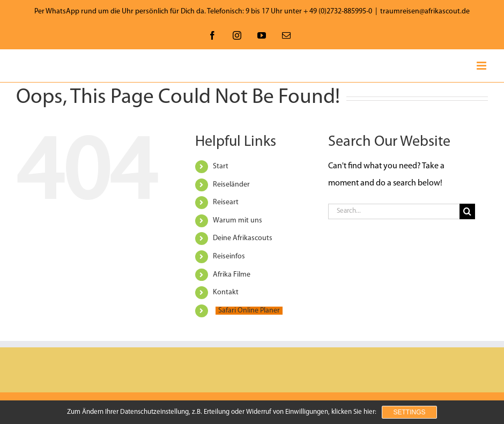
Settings (409, 412)
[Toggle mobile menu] (482, 66)
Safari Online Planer (249, 311)
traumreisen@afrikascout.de (425, 12)
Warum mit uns (238, 221)
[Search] (467, 211)
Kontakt (226, 292)
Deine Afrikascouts (243, 238)
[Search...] (394, 211)
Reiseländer (231, 185)
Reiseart (226, 202)
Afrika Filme (232, 275)
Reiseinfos (229, 256)
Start (221, 166)
